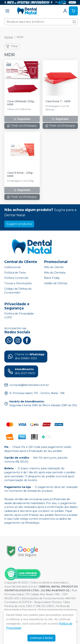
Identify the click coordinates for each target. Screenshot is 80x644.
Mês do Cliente (54, 267)
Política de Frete (15, 273)
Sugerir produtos (19, 224)
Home (9, 37)
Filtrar (12, 46)
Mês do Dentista (55, 273)
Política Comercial (16, 278)
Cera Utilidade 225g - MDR (21, 103)
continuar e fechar (41, 638)
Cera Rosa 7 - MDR (58, 101)
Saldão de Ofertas (56, 283)
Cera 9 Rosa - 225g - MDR (21, 174)
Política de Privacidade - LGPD (20, 316)
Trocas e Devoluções (18, 283)
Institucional (12, 267)
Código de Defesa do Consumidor (18, 291)
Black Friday (52, 278)
